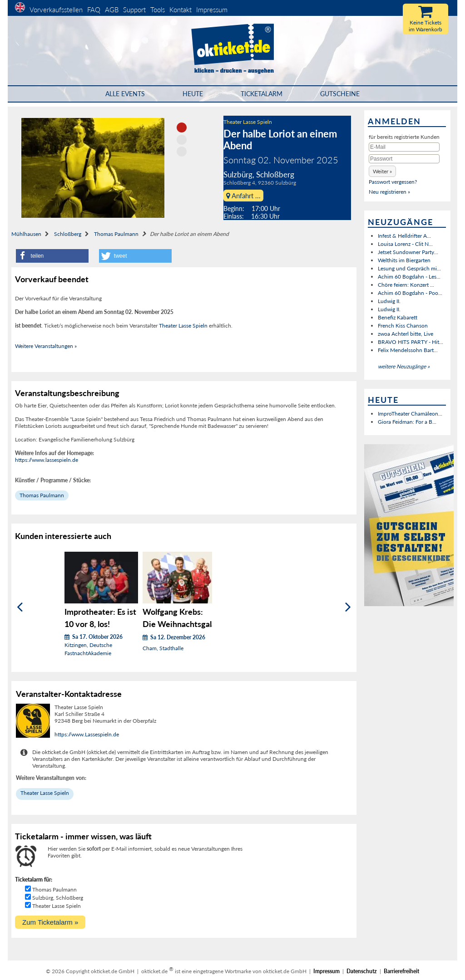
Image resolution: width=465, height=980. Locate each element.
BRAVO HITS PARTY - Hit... (411, 342)
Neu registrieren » (389, 192)
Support (134, 10)
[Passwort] (404, 159)
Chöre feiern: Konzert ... (406, 285)
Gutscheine (340, 94)
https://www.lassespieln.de (47, 460)
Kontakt (181, 10)
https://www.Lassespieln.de (87, 734)
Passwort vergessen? (393, 182)
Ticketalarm (262, 94)
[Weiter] (348, 607)
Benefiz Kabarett (398, 317)
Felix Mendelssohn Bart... (408, 350)
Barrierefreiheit (401, 971)
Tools (158, 10)
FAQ (94, 10)
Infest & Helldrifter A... (404, 236)
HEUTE (193, 94)
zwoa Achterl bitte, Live (406, 334)
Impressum (212, 10)
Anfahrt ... (243, 196)
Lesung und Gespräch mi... (409, 268)
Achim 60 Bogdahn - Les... (409, 277)
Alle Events (125, 94)
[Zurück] (20, 607)
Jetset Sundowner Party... (408, 252)
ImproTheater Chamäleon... (410, 414)
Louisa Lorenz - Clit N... (405, 244)
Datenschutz (362, 971)
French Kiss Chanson (403, 326)
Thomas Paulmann (116, 234)
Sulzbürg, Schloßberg (58, 898)
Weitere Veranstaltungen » (46, 346)
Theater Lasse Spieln (248, 122)
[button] (52, 256)
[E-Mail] (404, 147)
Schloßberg (68, 234)
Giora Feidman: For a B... (407, 422)
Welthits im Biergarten (404, 260)
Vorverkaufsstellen (56, 10)
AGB (112, 10)
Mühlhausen (26, 234)
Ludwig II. (389, 301)
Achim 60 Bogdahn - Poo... (410, 293)
